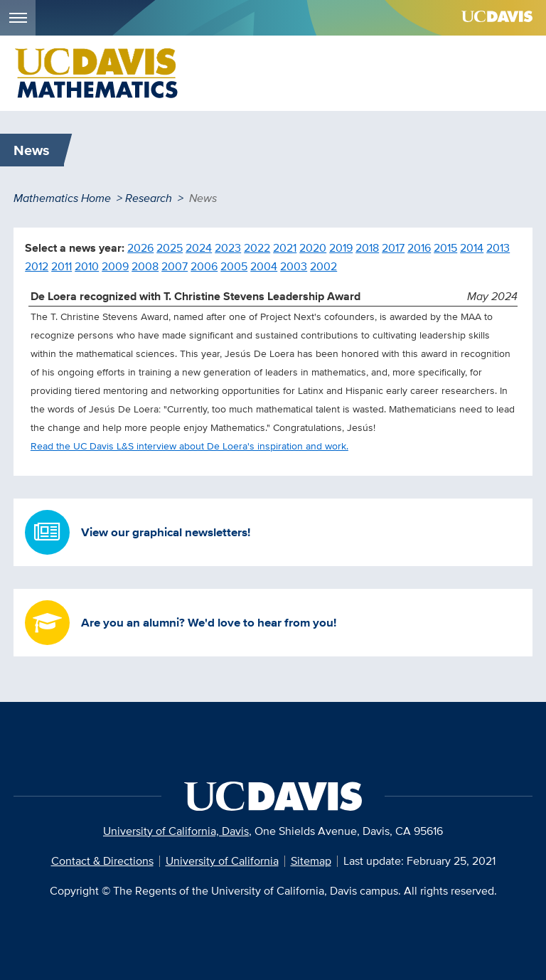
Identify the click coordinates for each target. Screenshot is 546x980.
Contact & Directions (102, 861)
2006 (204, 266)
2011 (61, 266)
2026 (140, 248)
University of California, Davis (176, 831)
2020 (313, 248)
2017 (393, 248)
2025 (170, 248)
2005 (234, 266)
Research (149, 198)
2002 (323, 266)
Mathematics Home (62, 198)
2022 (257, 248)
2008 (145, 266)
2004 (264, 266)
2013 (498, 248)
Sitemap (311, 861)
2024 (199, 248)
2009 (115, 266)
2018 (367, 248)
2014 (472, 248)
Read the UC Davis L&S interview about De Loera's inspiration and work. (189, 446)
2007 (175, 266)
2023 (228, 248)
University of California (222, 861)
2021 (285, 248)
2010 (87, 266)
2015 (445, 248)
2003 (294, 266)
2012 (37, 266)
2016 (419, 248)
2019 (341, 248)
